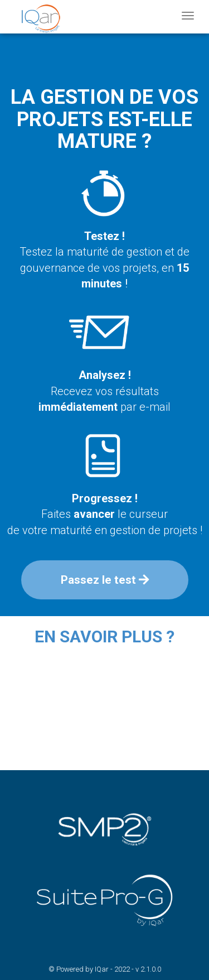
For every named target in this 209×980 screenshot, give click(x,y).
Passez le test (105, 580)
